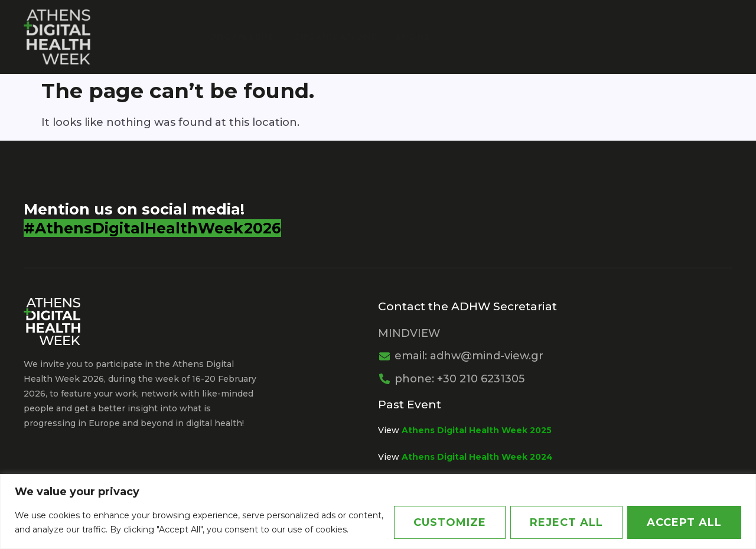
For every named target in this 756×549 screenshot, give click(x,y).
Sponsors (424, 36)
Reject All (566, 522)
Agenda (595, 36)
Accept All (684, 522)
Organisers (242, 36)
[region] (378, 511)
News (657, 36)
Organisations (335, 36)
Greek (707, 36)
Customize (450, 522)
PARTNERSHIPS (509, 36)
